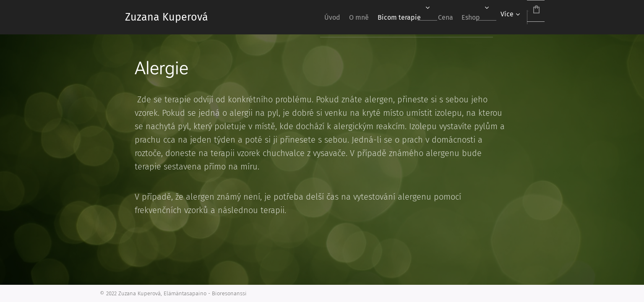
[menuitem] (287, 17)
